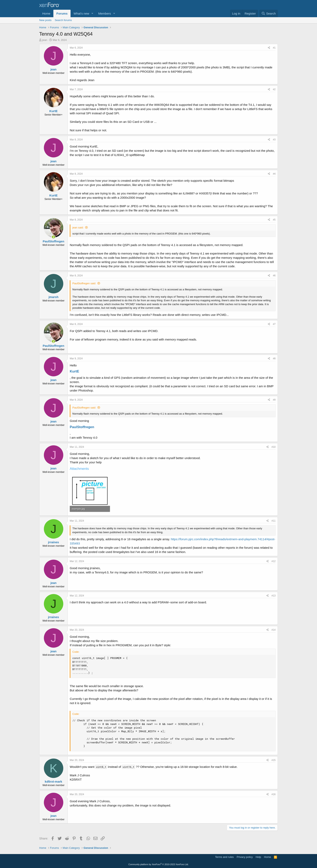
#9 (274, 400)
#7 (274, 324)
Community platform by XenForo (158, 864)
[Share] (269, 48)
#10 (274, 447)
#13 (274, 596)
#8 (274, 359)
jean (45, 40)
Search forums (63, 20)
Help (258, 857)
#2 (274, 89)
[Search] (269, 13)
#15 (274, 760)
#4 (274, 174)
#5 (274, 220)
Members (105, 13)
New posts (45, 20)
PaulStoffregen (82, 427)
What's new (81, 13)
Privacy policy (245, 857)
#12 (274, 561)
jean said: (78, 228)
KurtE (74, 371)
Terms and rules (224, 857)
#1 (274, 48)
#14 (274, 630)
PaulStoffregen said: (84, 283)
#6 (274, 276)
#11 (274, 521)
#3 (274, 140)
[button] (92, 13)
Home (46, 13)
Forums (62, 13)
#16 (274, 794)
